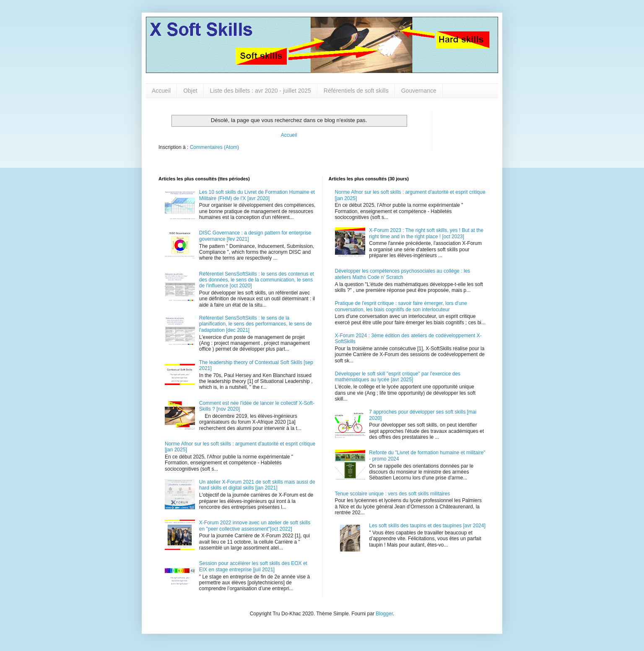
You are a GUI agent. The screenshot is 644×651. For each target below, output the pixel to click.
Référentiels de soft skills (356, 91)
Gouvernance (419, 91)
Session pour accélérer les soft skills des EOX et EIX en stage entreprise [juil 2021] (253, 566)
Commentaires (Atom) (214, 147)
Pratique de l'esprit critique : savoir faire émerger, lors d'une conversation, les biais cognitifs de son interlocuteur (401, 306)
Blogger (384, 614)
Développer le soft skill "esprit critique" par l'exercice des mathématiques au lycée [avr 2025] (398, 377)
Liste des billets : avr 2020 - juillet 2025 (261, 91)
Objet (190, 91)
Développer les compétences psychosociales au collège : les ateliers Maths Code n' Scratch (403, 274)
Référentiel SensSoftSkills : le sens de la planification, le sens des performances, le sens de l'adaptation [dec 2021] (256, 324)
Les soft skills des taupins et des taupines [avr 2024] (427, 526)
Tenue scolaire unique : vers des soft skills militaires (393, 494)
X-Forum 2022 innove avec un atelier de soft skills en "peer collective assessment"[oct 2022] (255, 526)
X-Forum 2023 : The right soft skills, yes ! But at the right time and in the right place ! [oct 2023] (426, 233)
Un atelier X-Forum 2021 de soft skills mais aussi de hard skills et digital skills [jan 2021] (257, 485)
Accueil (161, 91)
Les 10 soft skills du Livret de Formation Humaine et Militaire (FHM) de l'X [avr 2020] (257, 195)
